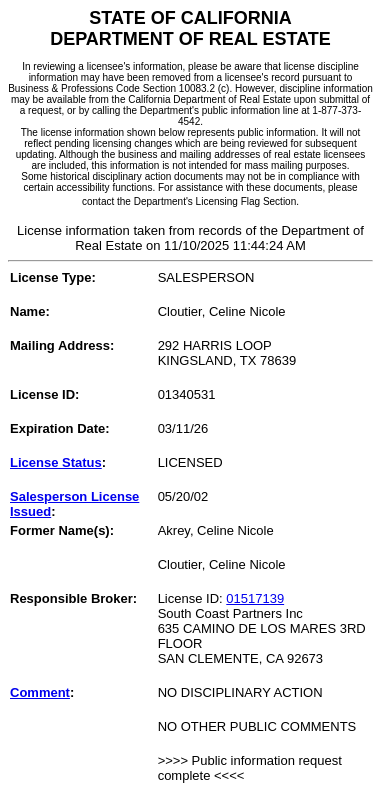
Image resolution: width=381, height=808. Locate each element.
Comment (40, 692)
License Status (56, 462)
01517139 (255, 598)
